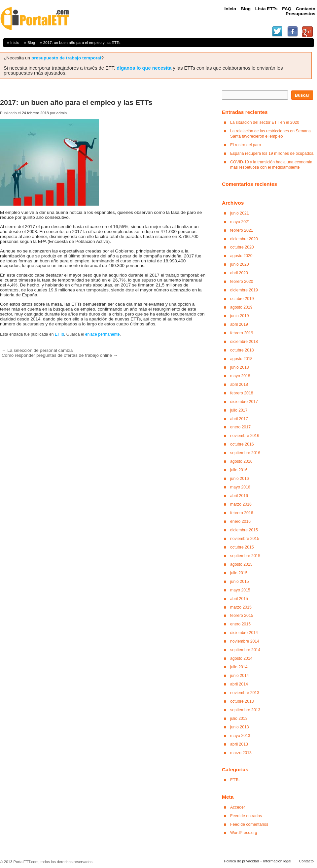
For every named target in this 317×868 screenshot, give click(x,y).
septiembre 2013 (245, 710)
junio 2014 (240, 676)
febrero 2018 (242, 393)
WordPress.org (244, 833)
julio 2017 (239, 410)
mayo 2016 (240, 487)
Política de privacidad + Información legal (257, 861)
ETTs (59, 334)
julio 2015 (239, 573)
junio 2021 (240, 213)
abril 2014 (239, 684)
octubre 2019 (242, 299)
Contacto (306, 861)
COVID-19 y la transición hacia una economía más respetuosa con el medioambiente (271, 165)
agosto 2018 (241, 359)
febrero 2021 (242, 230)
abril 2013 (239, 744)
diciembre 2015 (244, 530)
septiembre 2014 (245, 650)
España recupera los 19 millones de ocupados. (272, 153)
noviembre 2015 (245, 539)
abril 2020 (239, 273)
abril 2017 (239, 419)
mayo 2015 (240, 590)
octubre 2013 (242, 701)
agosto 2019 (241, 307)
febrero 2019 (242, 333)
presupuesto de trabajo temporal (66, 58)
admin (62, 113)
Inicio (15, 42)
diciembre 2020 (244, 239)
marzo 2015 (241, 607)
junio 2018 (240, 367)
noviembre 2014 (245, 641)
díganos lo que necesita (144, 68)
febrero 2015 (242, 616)
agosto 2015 (241, 564)
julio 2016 (239, 470)
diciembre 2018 (244, 342)
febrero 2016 (242, 513)
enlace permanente (103, 334)
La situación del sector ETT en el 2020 (265, 122)
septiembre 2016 (245, 453)
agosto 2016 (241, 461)
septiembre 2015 (245, 556)
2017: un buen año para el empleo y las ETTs (82, 42)
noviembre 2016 (245, 436)
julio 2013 (239, 718)
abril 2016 (239, 496)
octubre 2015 (242, 547)
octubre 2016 (242, 444)
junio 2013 (240, 727)
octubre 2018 (242, 350)
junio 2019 (240, 316)
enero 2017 (240, 427)
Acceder (238, 807)
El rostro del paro (246, 145)
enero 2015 (240, 624)
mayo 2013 (240, 736)
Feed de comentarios (249, 824)
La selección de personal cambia (37, 350)
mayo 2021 (240, 222)
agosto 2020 (241, 256)
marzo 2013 (241, 753)
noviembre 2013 (245, 693)
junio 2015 (240, 582)
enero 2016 (240, 521)
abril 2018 (239, 384)
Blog (31, 42)
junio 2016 (240, 479)
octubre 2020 (242, 247)
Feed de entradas (246, 816)
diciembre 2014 (244, 633)
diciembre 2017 (244, 402)
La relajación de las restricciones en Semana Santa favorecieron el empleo (270, 134)
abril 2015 (239, 599)
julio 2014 (239, 667)
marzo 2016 (241, 504)
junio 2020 (240, 264)
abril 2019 (239, 324)
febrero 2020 (242, 282)
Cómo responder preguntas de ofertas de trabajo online (60, 355)
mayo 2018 (240, 376)
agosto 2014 (241, 658)
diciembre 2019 (244, 290)
